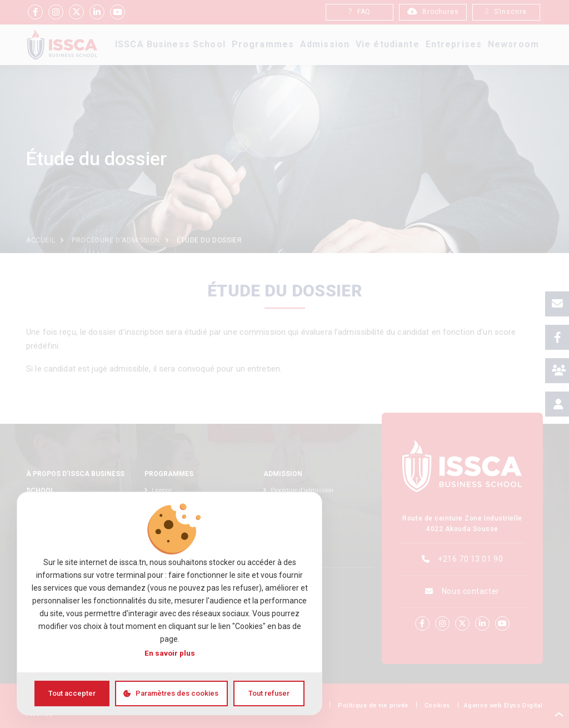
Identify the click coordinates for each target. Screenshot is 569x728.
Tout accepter (72, 693)
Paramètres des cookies (177, 693)
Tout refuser (269, 693)
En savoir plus (170, 653)
